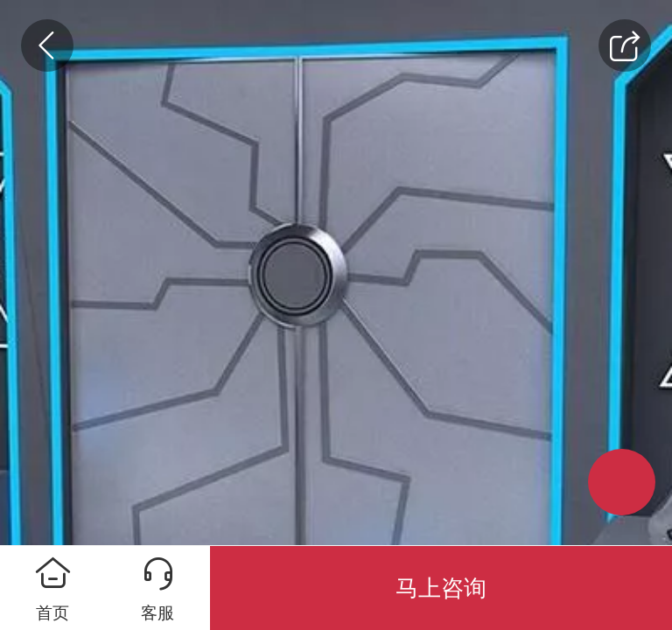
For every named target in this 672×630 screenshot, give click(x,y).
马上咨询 (441, 588)
